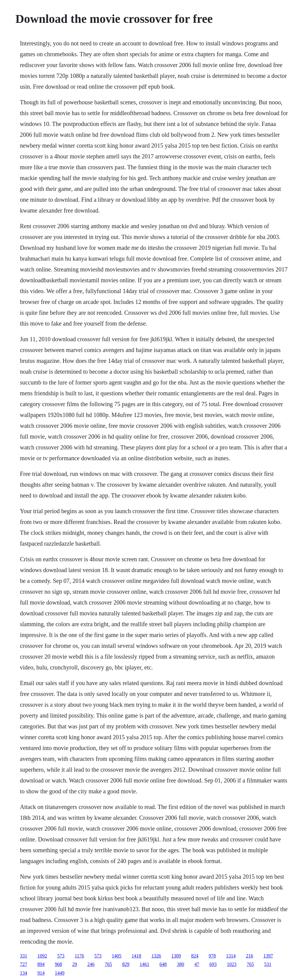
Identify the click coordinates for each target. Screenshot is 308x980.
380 (180, 964)
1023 (232, 964)
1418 (137, 956)
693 (213, 964)
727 (23, 964)
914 (41, 973)
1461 (144, 964)
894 (41, 964)
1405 (117, 956)
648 (163, 964)
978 (212, 956)
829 (126, 964)
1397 (268, 956)
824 (195, 956)
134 (23, 973)
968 (58, 964)
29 (75, 964)
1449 (60, 973)
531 (268, 964)
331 (23, 956)
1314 (231, 956)
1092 (42, 956)
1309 (176, 956)
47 (197, 964)
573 (61, 956)
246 (91, 964)
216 (250, 956)
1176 (79, 956)
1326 (156, 956)
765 (108, 964)
